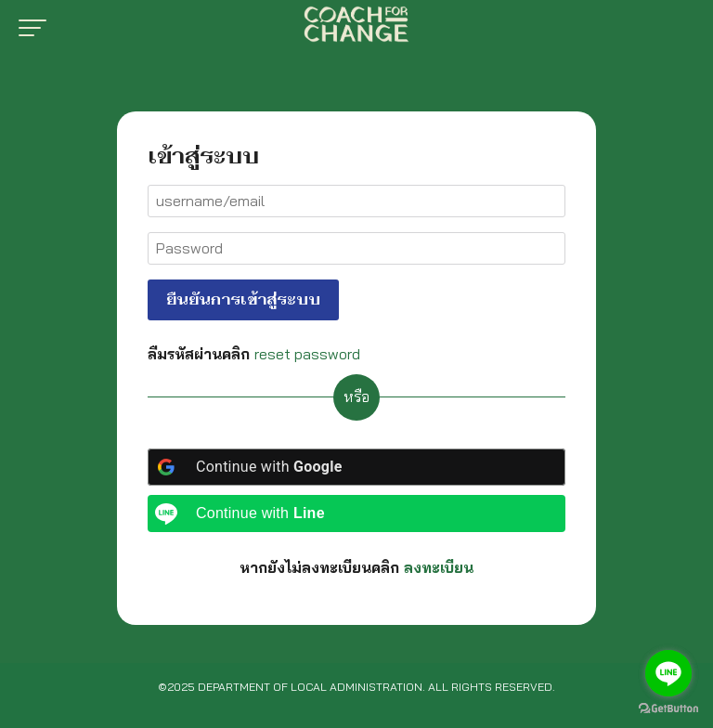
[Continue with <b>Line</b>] (356, 513)
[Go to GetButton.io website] (668, 709)
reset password (307, 354)
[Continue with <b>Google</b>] (356, 467)
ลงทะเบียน (439, 567)
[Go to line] (668, 673)
